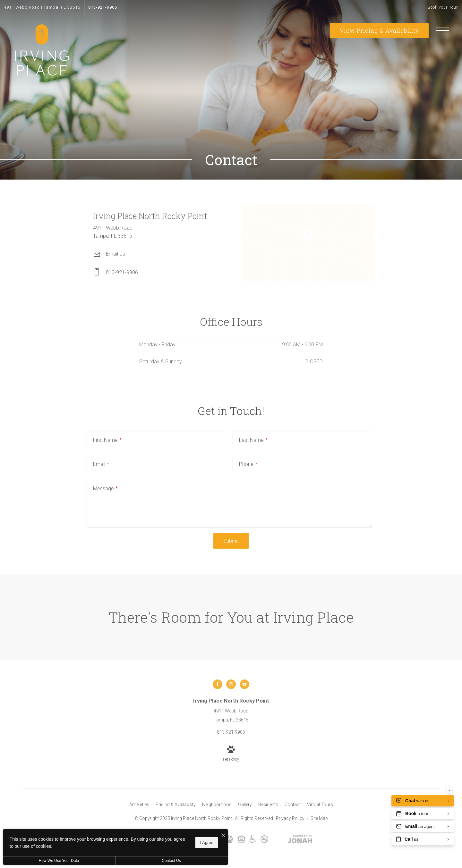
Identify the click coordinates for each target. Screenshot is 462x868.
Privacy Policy (290, 818)
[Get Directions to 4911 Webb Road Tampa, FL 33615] (42, 7)
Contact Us (171, 861)
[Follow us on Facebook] (218, 684)
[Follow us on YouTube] (244, 684)
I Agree (207, 843)
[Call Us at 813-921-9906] (103, 7)
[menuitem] (139, 805)
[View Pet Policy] (231, 754)
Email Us (109, 254)
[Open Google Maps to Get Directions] (308, 243)
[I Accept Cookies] (223, 836)
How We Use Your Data (59, 861)
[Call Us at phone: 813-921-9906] (154, 272)
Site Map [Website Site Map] (319, 818)
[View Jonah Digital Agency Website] (300, 840)
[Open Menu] (443, 30)
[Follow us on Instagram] (231, 684)
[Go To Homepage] (42, 51)
